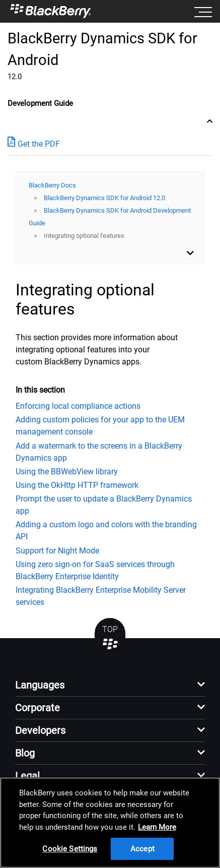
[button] (110, 688)
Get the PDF (34, 143)
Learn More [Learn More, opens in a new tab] (157, 827)
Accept (142, 849)
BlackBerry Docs (52, 185)
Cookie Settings (70, 849)
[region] (110, 823)
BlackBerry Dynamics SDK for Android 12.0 (104, 198)
